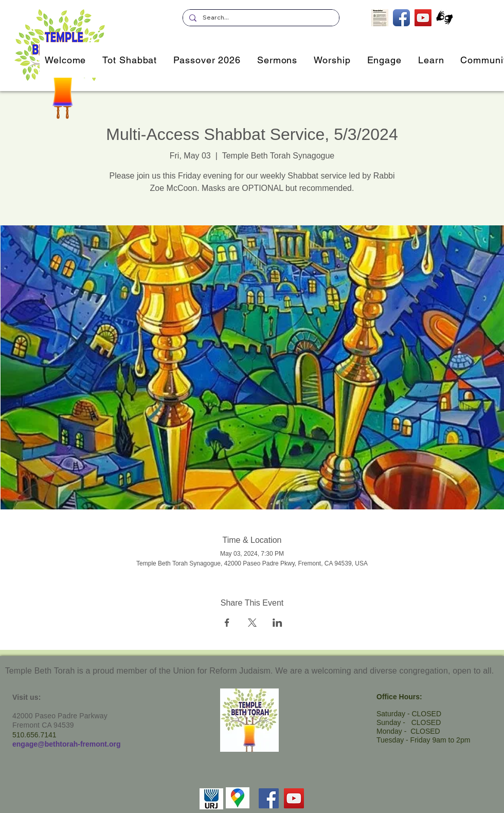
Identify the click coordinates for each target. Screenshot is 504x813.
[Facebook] (269, 798)
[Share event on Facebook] (227, 623)
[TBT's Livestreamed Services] (423, 18)
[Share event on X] (252, 623)
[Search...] (260, 18)
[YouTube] (294, 798)
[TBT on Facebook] (401, 18)
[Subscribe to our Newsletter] (380, 18)
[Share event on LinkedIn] (277, 623)
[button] (384, 60)
